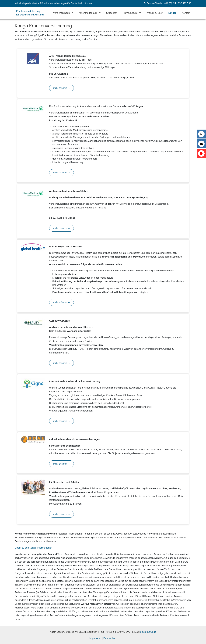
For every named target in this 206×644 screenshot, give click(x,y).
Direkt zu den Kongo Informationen (34, 548)
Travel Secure (130, 13)
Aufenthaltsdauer (88, 13)
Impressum (95, 638)
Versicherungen (62, 13)
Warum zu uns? (155, 13)
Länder (172, 13)
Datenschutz (110, 638)
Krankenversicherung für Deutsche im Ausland (30, 13)
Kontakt (186, 13)
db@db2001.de (148, 632)
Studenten (112, 13)
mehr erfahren (61, 88)
